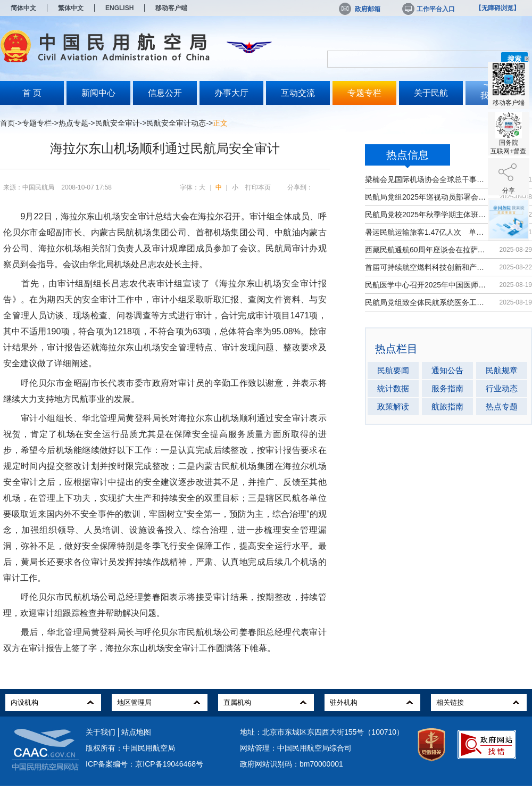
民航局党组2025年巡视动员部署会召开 (427, 197)
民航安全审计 (118, 123)
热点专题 (73, 123)
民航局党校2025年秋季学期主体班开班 (427, 215)
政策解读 (393, 406)
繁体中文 (71, 8)
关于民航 (431, 93)
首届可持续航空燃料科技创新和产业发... (427, 267)
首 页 (32, 93)
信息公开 (165, 93)
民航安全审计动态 (176, 123)
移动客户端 (171, 8)
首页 (7, 123)
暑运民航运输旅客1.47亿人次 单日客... (427, 232)
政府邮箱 (360, 9)
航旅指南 (447, 406)
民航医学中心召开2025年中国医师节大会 (427, 285)
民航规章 (502, 370)
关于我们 (101, 732)
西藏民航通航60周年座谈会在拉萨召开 (427, 250)
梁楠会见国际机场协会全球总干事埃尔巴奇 (427, 179)
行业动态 (502, 388)
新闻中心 (98, 93)
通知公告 (447, 370)
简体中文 (23, 8)
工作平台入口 (428, 9)
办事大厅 (231, 93)
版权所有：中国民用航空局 (130, 748)
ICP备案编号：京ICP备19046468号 (144, 764)
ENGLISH (119, 8)
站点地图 (136, 732)
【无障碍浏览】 (497, 8)
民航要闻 (393, 370)
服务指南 (447, 388)
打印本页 (258, 187)
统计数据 (393, 388)
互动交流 (298, 93)
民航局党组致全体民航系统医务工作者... (427, 302)
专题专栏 (364, 93)
